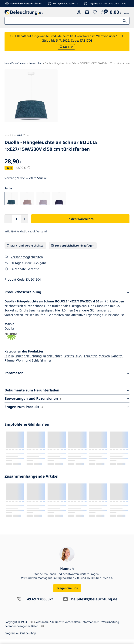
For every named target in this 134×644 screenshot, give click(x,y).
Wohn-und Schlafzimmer (34, 365)
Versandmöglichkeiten (27, 261)
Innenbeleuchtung (28, 360)
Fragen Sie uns (67, 593)
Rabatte (117, 360)
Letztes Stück (73, 360)
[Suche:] (67, 21)
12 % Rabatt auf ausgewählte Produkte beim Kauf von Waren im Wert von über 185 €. (67, 38)
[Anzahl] (16, 223)
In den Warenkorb (80, 223)
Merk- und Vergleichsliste (27, 250)
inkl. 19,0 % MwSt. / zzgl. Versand (26, 236)
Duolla (9, 333)
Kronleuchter (53, 360)
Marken (104, 360)
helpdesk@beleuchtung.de (94, 604)
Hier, (58, 315)
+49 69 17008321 (37, 604)
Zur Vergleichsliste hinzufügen (74, 250)
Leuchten (91, 360)
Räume (10, 365)
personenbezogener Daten (22, 631)
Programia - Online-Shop (20, 638)
